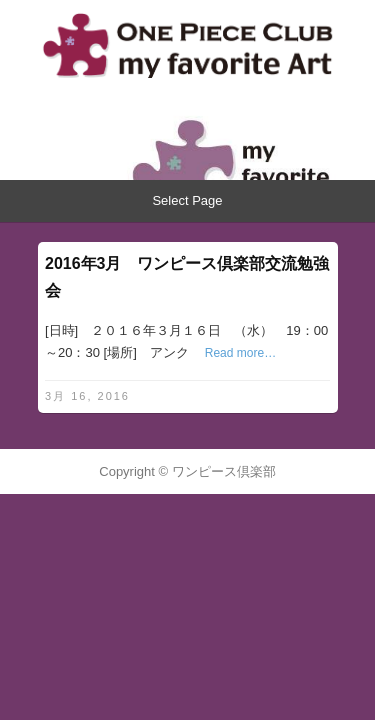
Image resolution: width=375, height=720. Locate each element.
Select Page (187, 200)
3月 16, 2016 (87, 396)
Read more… (240, 353)
